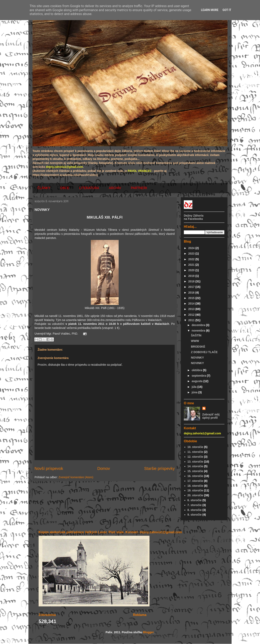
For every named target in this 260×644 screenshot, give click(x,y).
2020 (192, 270)
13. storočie (195, 462)
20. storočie (195, 495)
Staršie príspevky (159, 468)
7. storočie (195, 505)
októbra (197, 370)
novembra (199, 331)
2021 (192, 265)
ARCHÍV (115, 188)
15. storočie (195, 471)
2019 (192, 276)
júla (194, 387)
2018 (192, 281)
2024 (192, 248)
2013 (192, 309)
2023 (192, 254)
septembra (199, 376)
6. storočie (195, 500)
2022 (192, 259)
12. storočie (195, 457)
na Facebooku (193, 219)
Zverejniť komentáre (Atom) (76, 477)
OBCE (65, 188)
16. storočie (195, 476)
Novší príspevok (49, 468)
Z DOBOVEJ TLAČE (204, 352)
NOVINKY (197, 358)
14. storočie (195, 466)
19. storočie (195, 490)
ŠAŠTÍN (196, 335)
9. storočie (195, 515)
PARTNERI (139, 188)
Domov (104, 468)
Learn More (210, 10)
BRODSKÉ (198, 347)
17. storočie (195, 481)
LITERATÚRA (89, 188)
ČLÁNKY (44, 188)
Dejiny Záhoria (194, 216)
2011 (192, 320)
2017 (192, 287)
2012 (192, 315)
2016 (192, 293)
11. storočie (195, 452)
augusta (197, 381)
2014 (192, 304)
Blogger (148, 632)
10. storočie (195, 447)
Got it (227, 10)
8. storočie (195, 510)
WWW (195, 341)
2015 (192, 298)
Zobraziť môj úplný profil (211, 416)
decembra (199, 325)
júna (195, 392)
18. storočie (195, 486)
